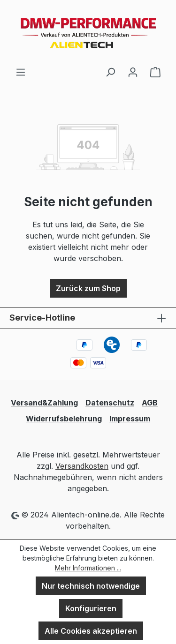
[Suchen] (110, 72)
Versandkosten (82, 466)
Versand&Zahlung (44, 403)
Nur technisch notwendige (91, 586)
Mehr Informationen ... (88, 568)
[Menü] (21, 72)
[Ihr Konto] (133, 72)
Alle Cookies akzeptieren (91, 631)
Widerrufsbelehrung (64, 419)
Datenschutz (110, 403)
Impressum (130, 419)
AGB (150, 403)
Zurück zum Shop (88, 288)
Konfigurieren (91, 608)
